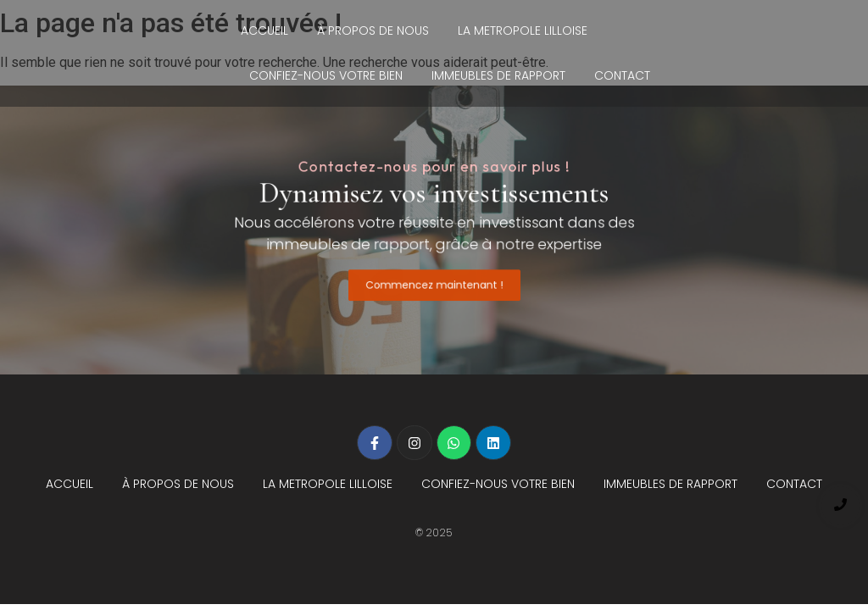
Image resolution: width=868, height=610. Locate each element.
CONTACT (622, 75)
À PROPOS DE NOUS (373, 30)
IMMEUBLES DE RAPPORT (498, 75)
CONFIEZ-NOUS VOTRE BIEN (326, 75)
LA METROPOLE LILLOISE (523, 30)
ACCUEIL (264, 30)
